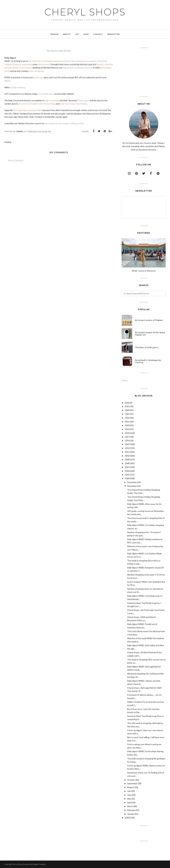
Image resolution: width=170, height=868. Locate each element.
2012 (127, 448)
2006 (127, 471)
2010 (127, 456)
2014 (127, 440)
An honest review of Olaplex (149, 320)
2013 (127, 444)
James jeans (84, 100)
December (132, 482)
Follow (125, 381)
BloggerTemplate (39, 864)
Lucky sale (39, 77)
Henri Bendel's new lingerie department (47, 61)
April (129, 802)
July (129, 791)
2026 (127, 403)
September (132, 783)
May (129, 799)
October (131, 780)
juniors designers (36, 71)
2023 (127, 414)
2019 (127, 429)
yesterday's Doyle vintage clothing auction (64, 123)
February (131, 810)
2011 (127, 452)
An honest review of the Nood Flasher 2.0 (150, 334)
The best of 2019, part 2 (147, 347)
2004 (127, 478)
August (131, 787)
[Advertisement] (144, 72)
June (129, 795)
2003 (127, 818)
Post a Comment (16, 160)
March (130, 806)
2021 (127, 422)
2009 (127, 459)
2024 (127, 410)
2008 (127, 463)
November (132, 486)
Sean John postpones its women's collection (86, 61)
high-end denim (52, 100)
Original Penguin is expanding (18, 64)
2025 (127, 406)
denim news (43, 64)
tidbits (7, 81)
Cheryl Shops (85, 12)
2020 (127, 425)
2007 (127, 467)
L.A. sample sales (46, 94)
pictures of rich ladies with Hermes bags (37, 104)
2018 (127, 433)
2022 (127, 418)
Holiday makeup (18, 87)
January (131, 814)
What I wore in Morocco (144, 271)
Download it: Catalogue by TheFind (148, 361)
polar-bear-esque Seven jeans (73, 104)
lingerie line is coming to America (78, 68)
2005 (127, 475)
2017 (127, 437)
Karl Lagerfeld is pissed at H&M (28, 110)
